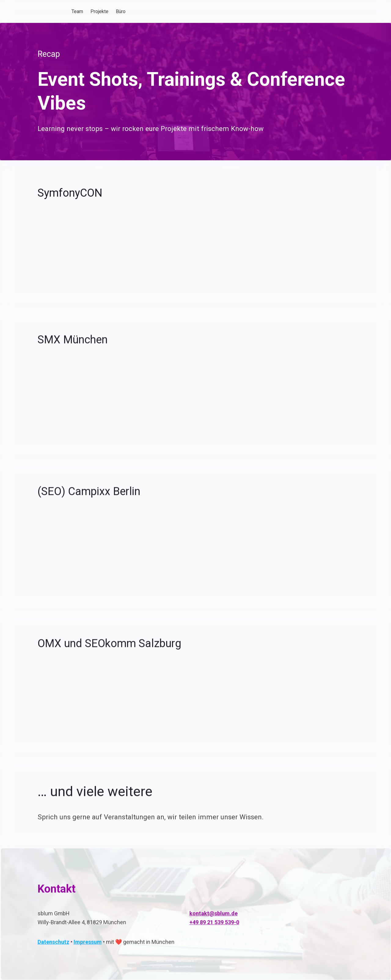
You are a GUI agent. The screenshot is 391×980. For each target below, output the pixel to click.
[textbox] (195, 11)
